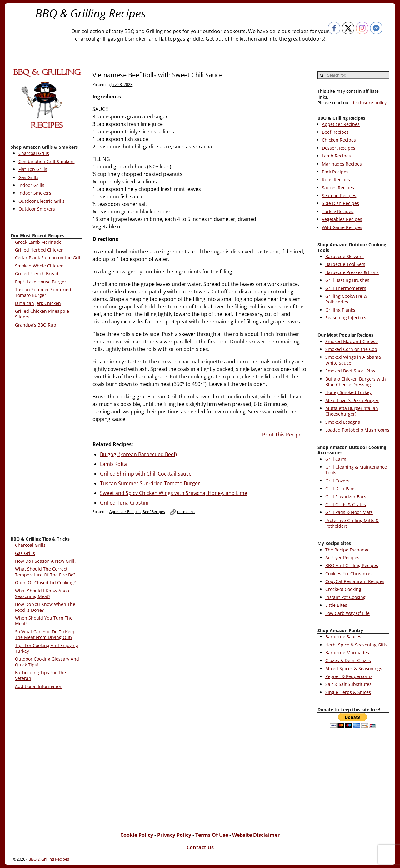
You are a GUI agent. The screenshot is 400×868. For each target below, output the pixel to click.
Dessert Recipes (339, 148)
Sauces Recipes (338, 188)
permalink (186, 512)
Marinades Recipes (342, 164)
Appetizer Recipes (125, 512)
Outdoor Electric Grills (42, 201)
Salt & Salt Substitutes (348, 684)
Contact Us (200, 847)
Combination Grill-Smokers (47, 161)
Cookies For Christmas (348, 574)
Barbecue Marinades (347, 653)
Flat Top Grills (33, 169)
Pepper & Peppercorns (349, 676)
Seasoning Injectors (346, 318)
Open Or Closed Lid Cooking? (45, 583)
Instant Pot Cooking (345, 597)
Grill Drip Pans (340, 489)
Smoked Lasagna (343, 422)
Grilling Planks (340, 310)
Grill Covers (337, 481)
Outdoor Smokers (37, 209)
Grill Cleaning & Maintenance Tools (356, 470)
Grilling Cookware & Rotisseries (346, 299)
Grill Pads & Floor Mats (349, 512)
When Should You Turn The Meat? (44, 621)
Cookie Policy (137, 835)
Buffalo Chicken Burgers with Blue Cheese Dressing (356, 382)
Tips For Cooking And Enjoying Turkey (47, 648)
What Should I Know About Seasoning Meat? (43, 594)
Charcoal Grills (34, 153)
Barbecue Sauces (343, 637)
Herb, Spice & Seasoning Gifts (356, 645)
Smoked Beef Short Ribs (350, 371)
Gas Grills (28, 177)
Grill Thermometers (346, 288)
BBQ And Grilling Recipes (352, 565)
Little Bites (336, 605)
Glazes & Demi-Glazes (348, 660)
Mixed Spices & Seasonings (354, 668)
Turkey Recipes (338, 211)
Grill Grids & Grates (346, 504)
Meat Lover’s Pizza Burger (352, 400)
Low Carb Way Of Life (347, 613)
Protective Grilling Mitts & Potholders (352, 523)
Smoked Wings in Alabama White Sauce (353, 360)
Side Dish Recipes (340, 203)
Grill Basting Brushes (347, 280)
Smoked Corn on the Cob (351, 349)
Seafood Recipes (339, 195)
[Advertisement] (47, 433)
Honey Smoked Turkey (348, 392)
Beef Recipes (154, 512)
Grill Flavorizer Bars (346, 497)
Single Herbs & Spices (348, 692)
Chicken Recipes (339, 140)
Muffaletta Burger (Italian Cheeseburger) (352, 411)
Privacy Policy (174, 835)
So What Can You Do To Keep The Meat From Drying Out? (45, 634)
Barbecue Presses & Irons (352, 272)
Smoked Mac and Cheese (352, 341)
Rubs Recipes (336, 180)
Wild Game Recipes (342, 227)
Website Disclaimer (256, 835)
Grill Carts (336, 459)
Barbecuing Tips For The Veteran (40, 675)
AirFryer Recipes (342, 558)
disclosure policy (369, 103)
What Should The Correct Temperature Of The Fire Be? (45, 572)
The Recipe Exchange (347, 550)
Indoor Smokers (35, 193)
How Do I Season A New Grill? (46, 561)
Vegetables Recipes (342, 219)
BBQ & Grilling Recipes (91, 13)
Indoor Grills (31, 185)
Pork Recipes (335, 172)
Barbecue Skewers (345, 256)
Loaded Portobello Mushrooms (357, 430)
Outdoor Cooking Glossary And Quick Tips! (47, 662)
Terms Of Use (212, 835)
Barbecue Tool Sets (345, 264)
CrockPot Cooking (343, 589)
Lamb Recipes (336, 156)
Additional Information (39, 686)
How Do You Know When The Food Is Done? (45, 607)
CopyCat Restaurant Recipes (355, 581)
